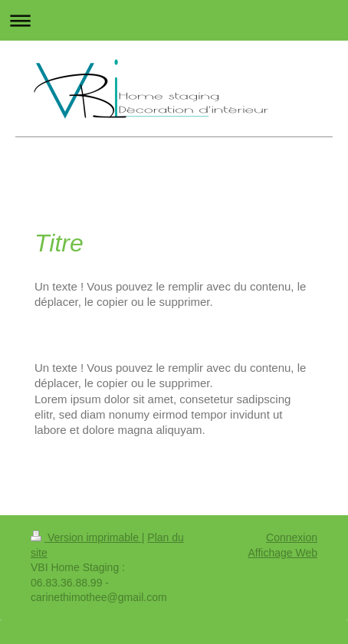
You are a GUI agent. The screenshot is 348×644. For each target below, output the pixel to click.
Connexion (292, 537)
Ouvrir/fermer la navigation (174, 20)
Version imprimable (86, 537)
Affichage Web (282, 553)
